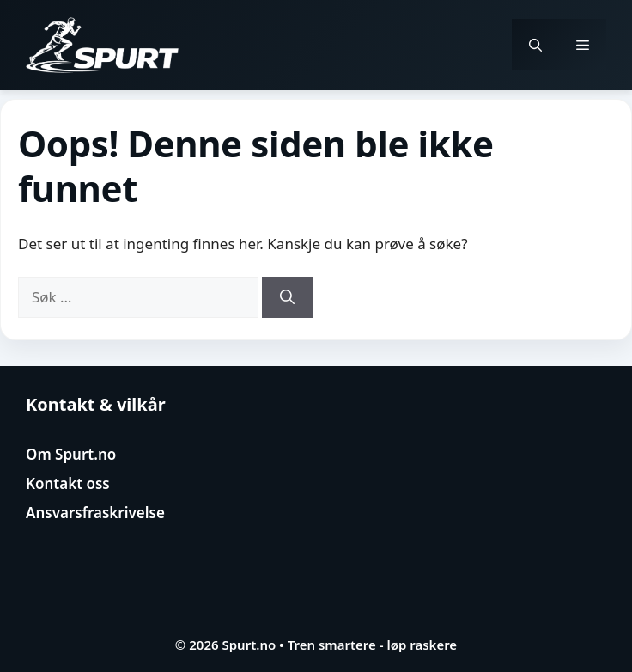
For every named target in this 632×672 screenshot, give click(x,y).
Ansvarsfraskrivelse (95, 513)
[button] (535, 45)
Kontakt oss (68, 483)
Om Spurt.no (71, 454)
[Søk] (287, 297)
